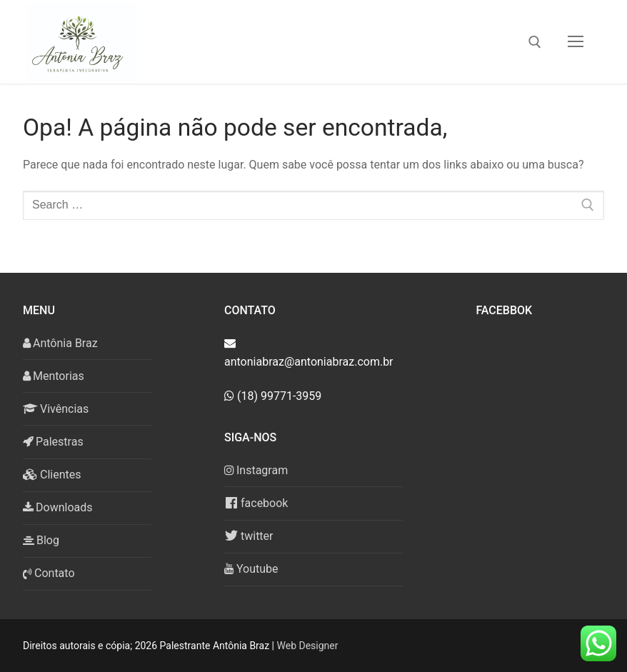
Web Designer (308, 646)
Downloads (57, 507)
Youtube (251, 569)
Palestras (53, 442)
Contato (49, 573)
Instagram (256, 470)
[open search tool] (535, 42)
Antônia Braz (60, 343)
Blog (41, 540)
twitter (249, 536)
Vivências (56, 409)
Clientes (52, 475)
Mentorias (54, 376)
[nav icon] (576, 42)
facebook (256, 503)
